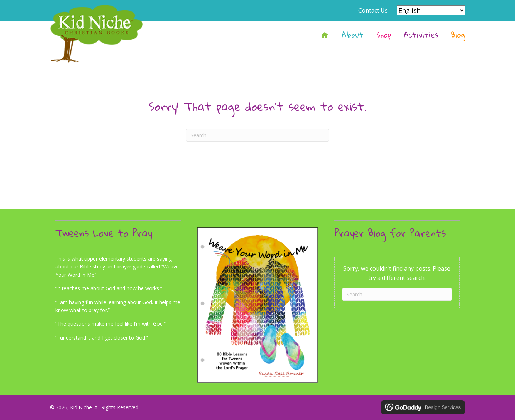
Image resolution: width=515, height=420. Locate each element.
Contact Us (373, 10)
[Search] (257, 135)
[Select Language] (431, 10)
